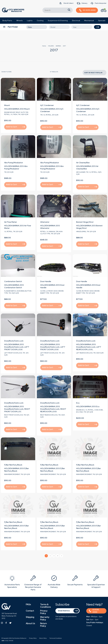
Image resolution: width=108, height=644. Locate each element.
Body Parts (7, 21)
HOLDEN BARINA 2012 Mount (17, 109)
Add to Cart (16, 127)
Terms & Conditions (46, 606)
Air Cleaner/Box (83, 163)
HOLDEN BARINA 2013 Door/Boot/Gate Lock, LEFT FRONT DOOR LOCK (17, 347)
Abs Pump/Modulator (14, 163)
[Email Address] (67, 611)
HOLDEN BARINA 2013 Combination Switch (14, 286)
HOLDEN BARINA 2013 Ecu (88, 406)
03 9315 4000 (94, 611)
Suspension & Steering (58, 21)
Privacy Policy (44, 612)
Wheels (20, 21)
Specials (102, 21)
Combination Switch (13, 281)
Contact (30, 611)
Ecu (78, 403)
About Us (30, 623)
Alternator (45, 222)
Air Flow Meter (11, 222)
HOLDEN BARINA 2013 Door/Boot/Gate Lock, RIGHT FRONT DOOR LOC (17, 409)
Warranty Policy (45, 618)
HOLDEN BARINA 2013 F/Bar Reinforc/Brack (16, 470)
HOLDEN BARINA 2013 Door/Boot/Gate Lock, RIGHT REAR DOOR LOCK (53, 409)
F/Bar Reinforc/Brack (13, 465)
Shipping (30, 617)
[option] (12, 582)
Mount (7, 105)
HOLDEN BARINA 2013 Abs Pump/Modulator (16, 167)
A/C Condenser (47, 105)
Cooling (40, 21)
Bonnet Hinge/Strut (85, 222)
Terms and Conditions (56, 638)
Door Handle (46, 281)
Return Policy (43, 625)
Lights (30, 21)
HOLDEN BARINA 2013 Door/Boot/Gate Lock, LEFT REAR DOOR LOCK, (89, 347)
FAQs (28, 604)
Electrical (76, 21)
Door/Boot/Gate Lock (14, 341)
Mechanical (89, 21)
